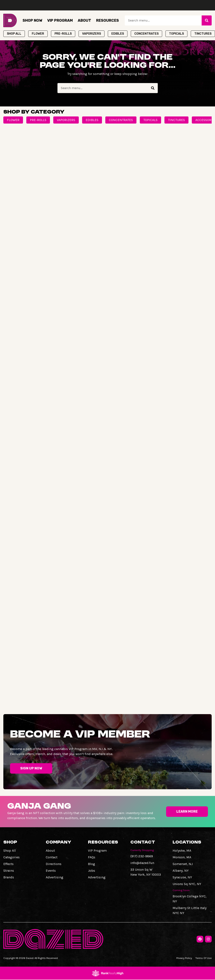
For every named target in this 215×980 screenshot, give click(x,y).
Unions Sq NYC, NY (187, 884)
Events (51, 871)
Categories (11, 857)
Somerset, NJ (183, 864)
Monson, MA (182, 857)
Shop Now (32, 20)
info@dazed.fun (142, 863)
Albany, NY (181, 871)
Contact (52, 857)
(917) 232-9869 (142, 856)
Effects (8, 864)
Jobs (92, 871)
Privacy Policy (184, 958)
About (84, 20)
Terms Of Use (204, 958)
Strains (9, 871)
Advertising (55, 877)
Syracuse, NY (182, 877)
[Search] (207, 20)
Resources (107, 20)
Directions (54, 864)
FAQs (92, 857)
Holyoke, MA (182, 851)
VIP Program (60, 20)
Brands (9, 877)
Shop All (10, 851)
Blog (92, 864)
